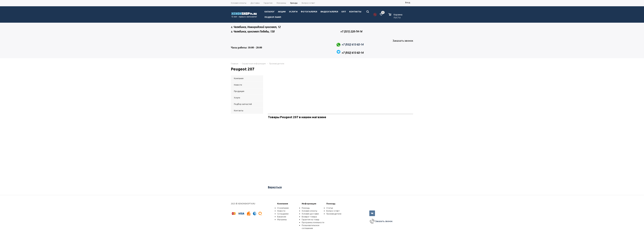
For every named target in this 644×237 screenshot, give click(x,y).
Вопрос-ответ (333, 211)
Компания (283, 204)
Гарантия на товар (310, 220)
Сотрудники (283, 214)
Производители (334, 214)
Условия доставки (310, 214)
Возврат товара (309, 217)
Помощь (331, 204)
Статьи (330, 208)
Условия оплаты (309, 211)
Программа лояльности (313, 222)
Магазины (282, 220)
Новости (281, 211)
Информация (309, 204)
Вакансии (282, 217)
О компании (283, 208)
